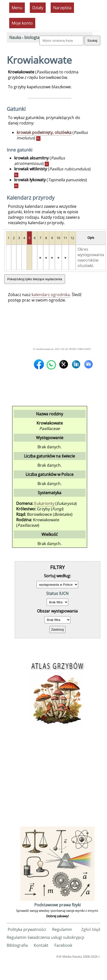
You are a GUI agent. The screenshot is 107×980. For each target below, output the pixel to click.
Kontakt (41, 945)
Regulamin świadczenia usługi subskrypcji (45, 937)
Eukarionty (44, 503)
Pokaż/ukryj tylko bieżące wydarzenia (35, 279)
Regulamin (62, 929)
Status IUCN (57, 593)
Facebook (63, 945)
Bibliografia (17, 945)
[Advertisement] (52, 779)
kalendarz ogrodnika (51, 295)
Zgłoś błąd (91, 929)
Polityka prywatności (27, 929)
